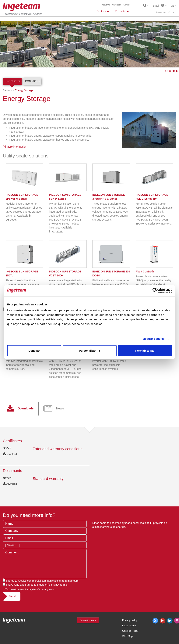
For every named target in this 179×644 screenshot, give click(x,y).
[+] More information (15, 147)
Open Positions (88, 620)
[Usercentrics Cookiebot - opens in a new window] (155, 290)
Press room (161, 12)
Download (10, 454)
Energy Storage (24, 90)
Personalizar (90, 351)
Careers (127, 5)
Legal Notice (129, 626)
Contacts (32, 81)
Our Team (116, 5)
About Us (106, 5)
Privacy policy (130, 620)
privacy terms (59, 585)
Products (12, 81)
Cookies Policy (130, 631)
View (7, 448)
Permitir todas (145, 351)
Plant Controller (146, 272)
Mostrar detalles (154, 338)
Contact (172, 12)
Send (12, 596)
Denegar (34, 351)
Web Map (127, 636)
